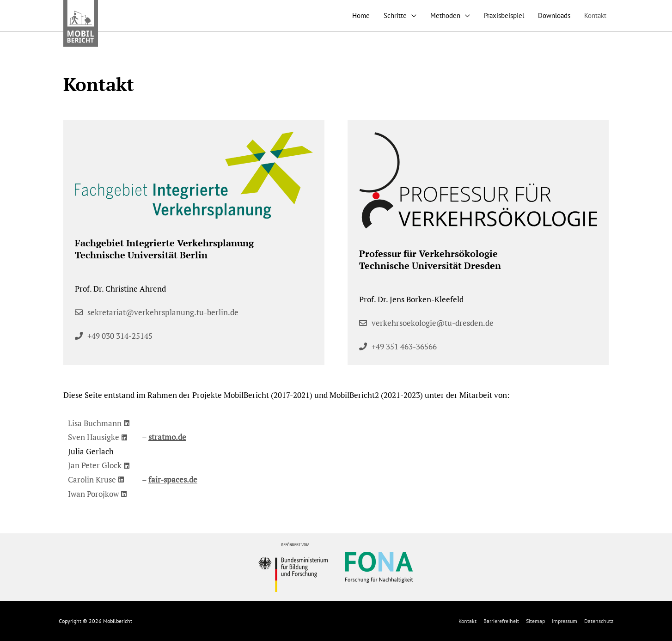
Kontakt (467, 621)
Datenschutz (599, 621)
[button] (114, 336)
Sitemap (535, 621)
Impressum (565, 621)
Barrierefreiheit (501, 621)
